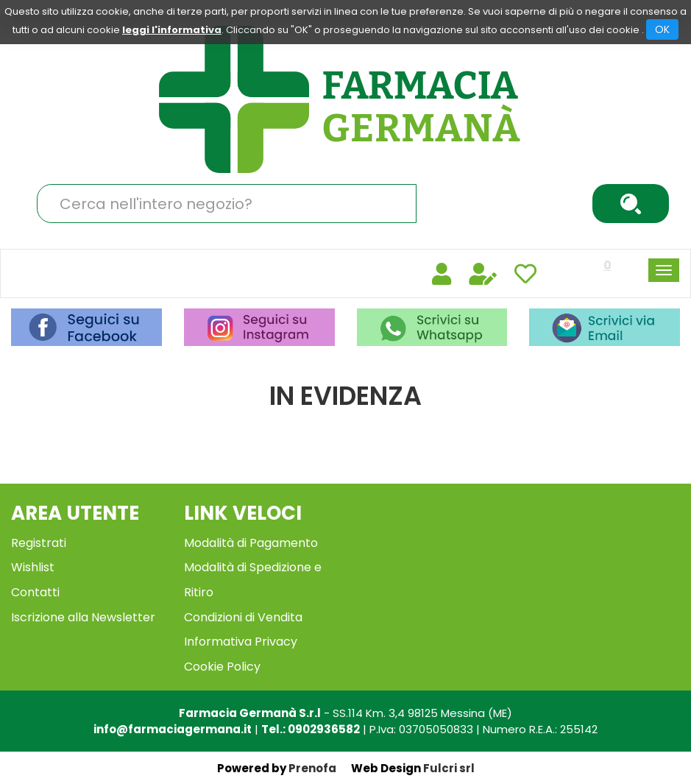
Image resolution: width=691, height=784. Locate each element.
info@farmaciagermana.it (173, 729)
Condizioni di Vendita (243, 617)
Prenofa (312, 768)
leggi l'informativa (172, 30)
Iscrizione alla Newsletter (83, 617)
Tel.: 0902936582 (311, 729)
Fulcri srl (449, 768)
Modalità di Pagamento (251, 543)
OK (662, 29)
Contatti (35, 592)
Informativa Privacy (241, 642)
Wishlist (33, 567)
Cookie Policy (222, 667)
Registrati (39, 543)
